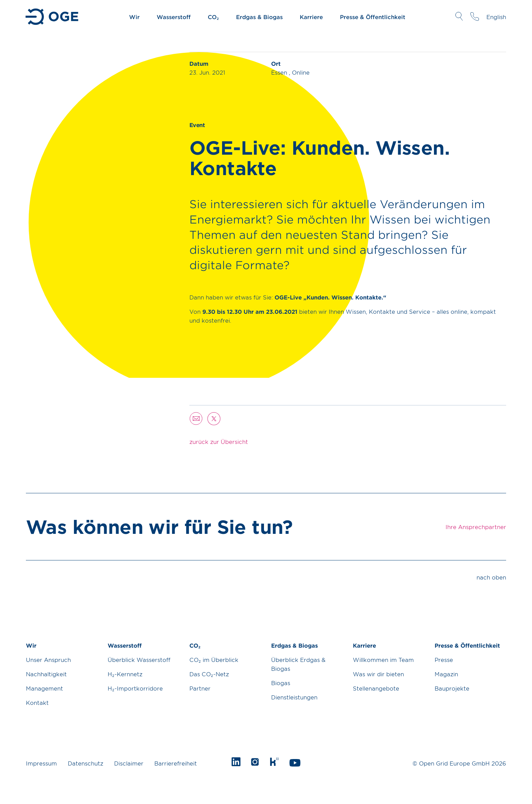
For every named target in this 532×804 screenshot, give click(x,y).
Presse (444, 660)
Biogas (281, 683)
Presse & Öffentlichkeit (373, 17)
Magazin (446, 674)
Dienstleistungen (294, 697)
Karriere (311, 17)
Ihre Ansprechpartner (475, 16)
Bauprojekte (452, 688)
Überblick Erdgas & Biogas (298, 664)
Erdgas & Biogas (259, 17)
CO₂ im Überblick (214, 660)
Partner (200, 688)
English (496, 17)
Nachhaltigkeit (46, 674)
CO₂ (213, 17)
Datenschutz (85, 763)
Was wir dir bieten (378, 674)
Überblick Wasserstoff (139, 660)
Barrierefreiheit (176, 763)
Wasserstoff (174, 17)
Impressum (41, 763)
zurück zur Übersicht (219, 442)
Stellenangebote (376, 688)
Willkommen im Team (383, 660)
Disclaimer (129, 763)
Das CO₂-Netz (209, 674)
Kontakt (37, 702)
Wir (134, 17)
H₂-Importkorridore (135, 688)
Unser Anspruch (48, 660)
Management (44, 688)
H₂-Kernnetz (125, 674)
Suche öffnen (459, 16)
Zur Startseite (53, 17)
